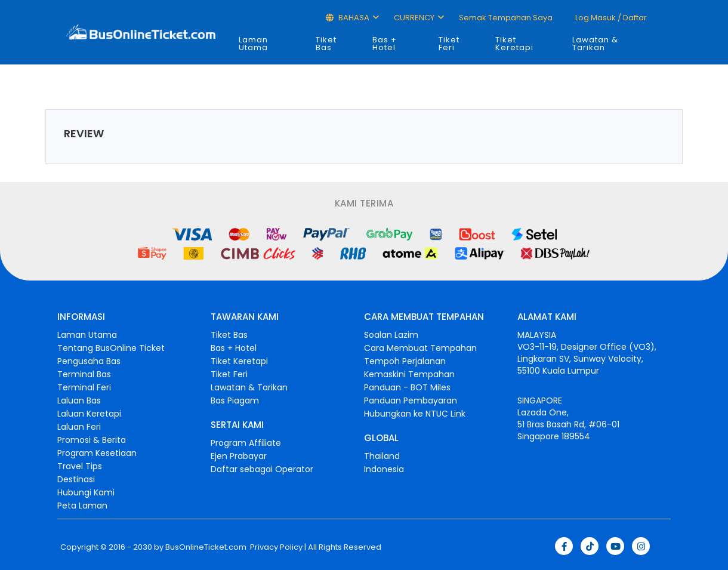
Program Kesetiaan (97, 453)
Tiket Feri (449, 44)
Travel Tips (80, 466)
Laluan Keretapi (89, 414)
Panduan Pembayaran (411, 400)
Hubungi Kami (86, 492)
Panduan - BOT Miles (407, 387)
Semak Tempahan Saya (506, 18)
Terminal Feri (84, 387)
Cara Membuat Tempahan (420, 348)
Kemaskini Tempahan (409, 374)
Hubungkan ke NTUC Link (415, 414)
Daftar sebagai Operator (262, 469)
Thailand (382, 456)
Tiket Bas (326, 44)
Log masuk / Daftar (610, 18)
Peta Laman (82, 506)
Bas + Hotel (385, 44)
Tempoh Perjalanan (405, 361)
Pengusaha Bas (89, 361)
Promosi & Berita (92, 440)
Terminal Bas (84, 374)
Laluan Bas (79, 400)
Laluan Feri (79, 427)
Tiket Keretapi (514, 44)
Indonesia (384, 469)
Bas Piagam (235, 400)
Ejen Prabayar (239, 456)
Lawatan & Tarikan (595, 44)
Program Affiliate (246, 443)
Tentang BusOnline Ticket (111, 348)
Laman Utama (253, 44)
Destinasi (76, 479)
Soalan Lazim (391, 335)
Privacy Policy (275, 547)
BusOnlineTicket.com (206, 547)
